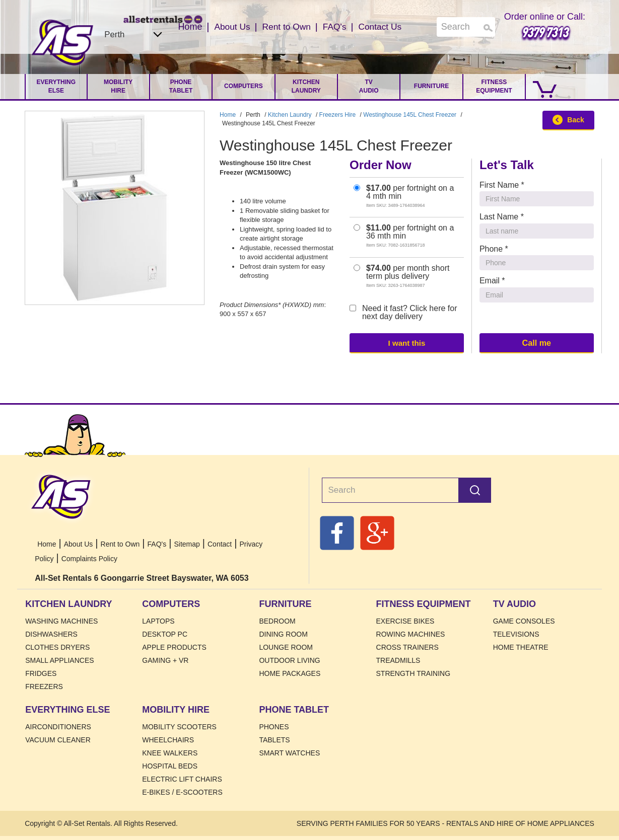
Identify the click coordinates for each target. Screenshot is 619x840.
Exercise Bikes (405, 621)
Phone (494, 249)
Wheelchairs (168, 740)
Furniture (431, 86)
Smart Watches (289, 753)
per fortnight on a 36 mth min (404, 236)
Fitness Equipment (494, 86)
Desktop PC (165, 634)
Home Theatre (521, 647)
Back (568, 120)
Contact (220, 544)
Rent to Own (286, 27)
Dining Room (283, 634)
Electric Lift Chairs (182, 779)
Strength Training (414, 673)
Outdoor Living (289, 660)
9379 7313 (545, 32)
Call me (536, 343)
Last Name (502, 217)
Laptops (158, 621)
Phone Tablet (181, 86)
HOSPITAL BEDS (170, 766)
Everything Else (56, 86)
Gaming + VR (165, 660)
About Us (230, 27)
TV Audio (369, 86)
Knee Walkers (170, 753)
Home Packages (290, 673)
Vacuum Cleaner (58, 740)
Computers (244, 86)
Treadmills (398, 660)
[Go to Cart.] (543, 87)
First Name (502, 185)
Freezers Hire (338, 115)
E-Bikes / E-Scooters (182, 792)
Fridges (41, 673)
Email (492, 281)
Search (475, 490)
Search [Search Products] (489, 28)
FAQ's (335, 27)
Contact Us (382, 27)
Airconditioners (58, 727)
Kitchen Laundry (306, 86)
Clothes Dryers (57, 647)
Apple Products (174, 647)
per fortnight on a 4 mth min (404, 196)
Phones (274, 727)
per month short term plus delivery (401, 276)
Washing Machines (61, 621)
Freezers (44, 686)
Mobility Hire (118, 86)
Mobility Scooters (179, 727)
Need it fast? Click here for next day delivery (403, 313)
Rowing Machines (411, 634)
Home (62, 43)
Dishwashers (51, 634)
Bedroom (277, 621)
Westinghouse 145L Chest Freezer (410, 115)
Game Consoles (524, 621)
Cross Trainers (407, 647)
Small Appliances (59, 660)
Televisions (516, 634)
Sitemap (187, 544)
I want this (406, 343)
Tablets (274, 740)
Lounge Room (286, 647)
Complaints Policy (89, 559)
